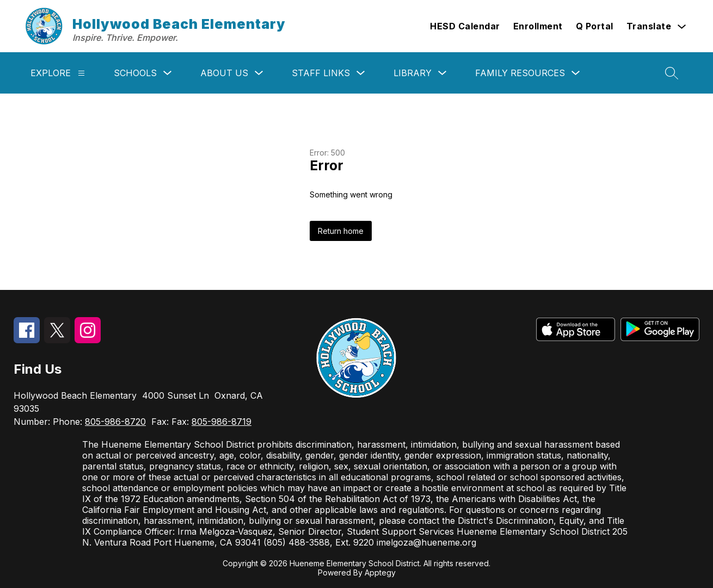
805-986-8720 (115, 422)
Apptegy (380, 572)
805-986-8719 (222, 422)
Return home (341, 231)
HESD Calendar (465, 26)
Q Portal (595, 26)
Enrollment (538, 26)
